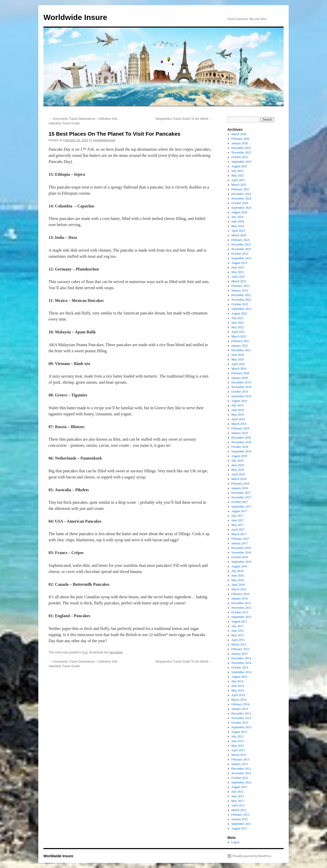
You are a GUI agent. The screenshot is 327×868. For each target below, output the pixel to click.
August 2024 (239, 212)
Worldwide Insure (75, 17)
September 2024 (241, 208)
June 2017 (238, 520)
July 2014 (237, 681)
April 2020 (238, 364)
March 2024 (239, 235)
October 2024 (240, 203)
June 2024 (238, 221)
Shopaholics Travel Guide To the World (184, 119)
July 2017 (237, 516)
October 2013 (240, 723)
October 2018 (240, 447)
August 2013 (239, 732)
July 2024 (237, 217)
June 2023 (238, 267)
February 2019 (240, 428)
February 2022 (240, 341)
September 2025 (241, 162)
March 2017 (239, 534)
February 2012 (240, 815)
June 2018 (238, 465)
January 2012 (240, 819)
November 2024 (241, 198)
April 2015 (238, 640)
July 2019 (237, 405)
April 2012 (238, 805)
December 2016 (241, 548)
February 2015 (240, 649)
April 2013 (238, 750)
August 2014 (239, 677)
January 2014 (240, 709)
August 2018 (239, 456)
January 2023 (240, 290)
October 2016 (240, 557)
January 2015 (240, 654)
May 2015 (238, 635)
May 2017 (238, 525)
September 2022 (241, 309)
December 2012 (241, 769)
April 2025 (238, 180)
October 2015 (240, 612)
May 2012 (238, 801)
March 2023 (239, 281)
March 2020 (239, 369)
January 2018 (240, 488)
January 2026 (240, 143)
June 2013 (238, 741)
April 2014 (238, 695)
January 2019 (240, 433)
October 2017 (240, 502)
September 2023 (241, 258)
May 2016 (238, 580)
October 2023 (240, 254)
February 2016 (240, 594)
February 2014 (240, 704)
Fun (85, 652)
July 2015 (237, 626)
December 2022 (241, 295)
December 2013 (241, 713)
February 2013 (240, 759)
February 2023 (240, 286)
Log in (236, 842)
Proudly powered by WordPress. (252, 856)
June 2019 (238, 410)
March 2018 (239, 479)
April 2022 (238, 332)
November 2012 (241, 773)
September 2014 (241, 672)
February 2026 (240, 139)
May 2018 (238, 470)
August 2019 (239, 401)
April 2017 (238, 530)
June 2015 (238, 631)
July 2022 (237, 318)
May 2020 (238, 359)
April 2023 (238, 277)
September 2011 (241, 824)
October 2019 (240, 392)
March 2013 (239, 755)
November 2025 (241, 153)
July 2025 (237, 171)
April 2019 (238, 419)
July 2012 (237, 792)
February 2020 (240, 373)
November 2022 (241, 300)
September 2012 (241, 782)
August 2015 (239, 621)
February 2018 (240, 484)
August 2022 (239, 313)
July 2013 (237, 736)
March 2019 (239, 424)
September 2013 (241, 727)
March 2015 (239, 644)
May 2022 (238, 327)
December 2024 (241, 194)
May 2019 (238, 415)
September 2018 (241, 451)
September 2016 (241, 562)
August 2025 (239, 166)
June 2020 (238, 355)
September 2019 (241, 396)
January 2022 (240, 346)
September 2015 (241, 617)
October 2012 (240, 778)
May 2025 (238, 175)
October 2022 (240, 304)
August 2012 (239, 787)
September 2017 (241, 507)
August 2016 (239, 566)
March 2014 (239, 700)
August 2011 (239, 828)
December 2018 (241, 438)
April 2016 (238, 585)
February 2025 (240, 189)
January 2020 (240, 378)
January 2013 (240, 764)
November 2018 (241, 442)
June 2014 (238, 686)
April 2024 (238, 231)
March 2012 (239, 810)
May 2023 (238, 272)
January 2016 (240, 599)
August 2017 (239, 511)
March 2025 (239, 185)
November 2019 (241, 387)
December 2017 (241, 493)
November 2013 (241, 718)
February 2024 (240, 240)
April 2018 (238, 474)
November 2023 (241, 249)
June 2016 (238, 576)
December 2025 (241, 148)
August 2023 (239, 263)
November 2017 (241, 497)
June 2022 (238, 323)
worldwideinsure (104, 140)
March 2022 (239, 336)
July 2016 (237, 571)
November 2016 (241, 553)
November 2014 (241, 663)
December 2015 (241, 603)
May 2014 (238, 690)
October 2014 (240, 667)
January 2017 (240, 543)
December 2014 (241, 658)
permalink (116, 652)
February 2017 (240, 539)
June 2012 (238, 796)
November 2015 (241, 608)
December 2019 (241, 382)
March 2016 (239, 589)
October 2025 (240, 157)
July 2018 (237, 461)
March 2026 (239, 134)
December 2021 (241, 350)
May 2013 (238, 746)
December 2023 (241, 244)
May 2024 (238, 226)
